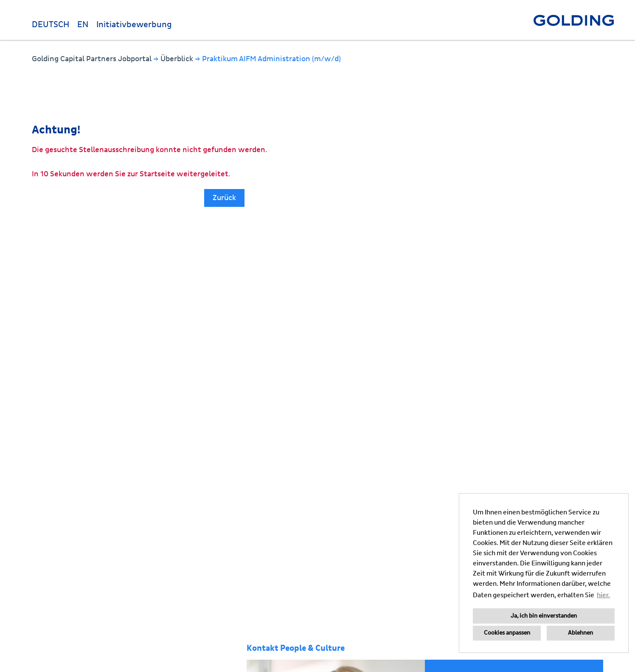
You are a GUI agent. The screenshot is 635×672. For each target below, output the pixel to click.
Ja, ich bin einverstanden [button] (544, 616)
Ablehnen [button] (580, 633)
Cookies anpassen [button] (507, 633)
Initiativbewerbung (134, 25)
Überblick (178, 59)
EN (83, 25)
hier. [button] (603, 595)
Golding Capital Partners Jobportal (93, 59)
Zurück (224, 198)
